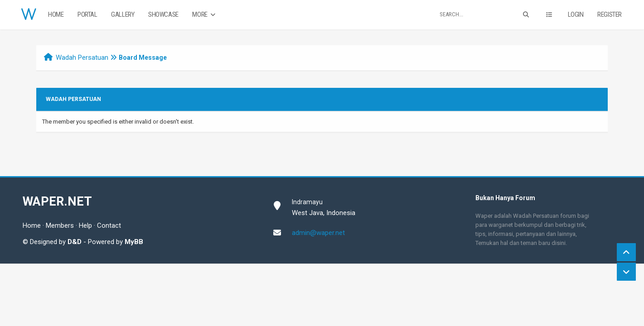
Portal (87, 14)
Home (56, 14)
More (205, 15)
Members (60, 225)
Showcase (163, 14)
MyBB (134, 242)
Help (85, 225)
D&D (75, 242)
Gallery (123, 14)
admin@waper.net (318, 233)
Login (576, 14)
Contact (109, 225)
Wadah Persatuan (82, 58)
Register (610, 14)
